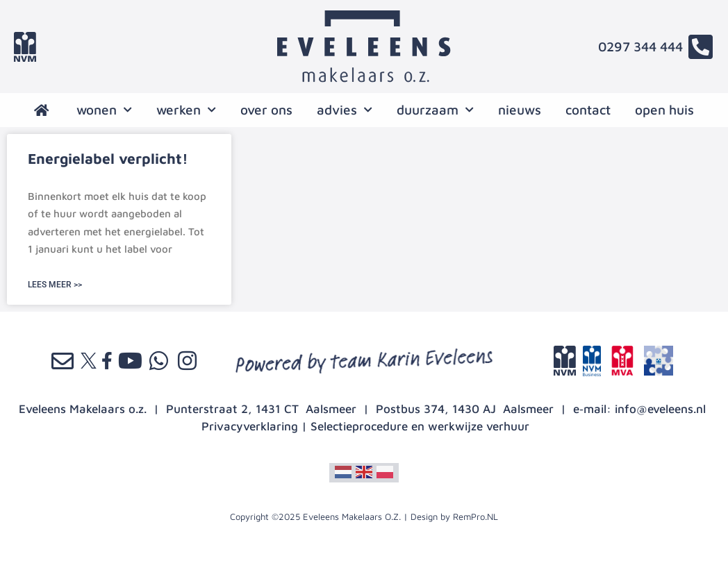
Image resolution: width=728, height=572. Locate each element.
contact (588, 110)
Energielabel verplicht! (108, 158)
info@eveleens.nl (660, 409)
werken (186, 110)
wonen (104, 110)
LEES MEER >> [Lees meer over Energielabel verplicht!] (55, 285)
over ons (266, 110)
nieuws (520, 110)
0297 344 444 (640, 47)
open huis (664, 110)
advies (345, 110)
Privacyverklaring (250, 426)
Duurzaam (435, 110)
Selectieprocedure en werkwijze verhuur (420, 426)
